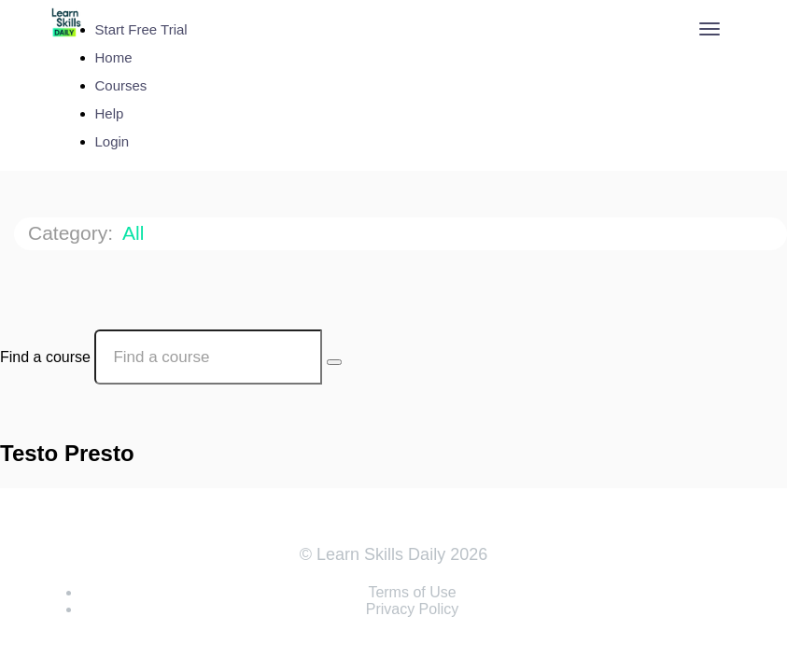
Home (114, 57)
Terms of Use (412, 592)
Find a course (45, 357)
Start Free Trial (141, 29)
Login (112, 141)
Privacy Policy (413, 609)
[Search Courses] (334, 362)
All (136, 233)
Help (110, 113)
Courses (121, 85)
